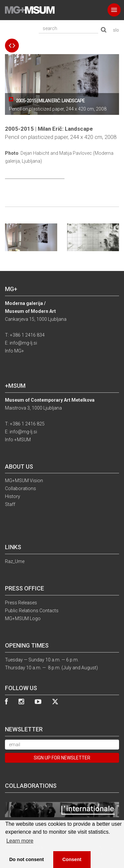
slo (116, 30)
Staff (10, 504)
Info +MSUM (18, 440)
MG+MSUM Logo (23, 618)
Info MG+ (15, 351)
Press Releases (21, 603)
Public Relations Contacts (32, 611)
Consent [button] (72, 859)
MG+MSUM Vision (24, 481)
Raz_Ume (15, 561)
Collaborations (21, 488)
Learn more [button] (20, 841)
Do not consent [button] (27, 859)
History (13, 496)
